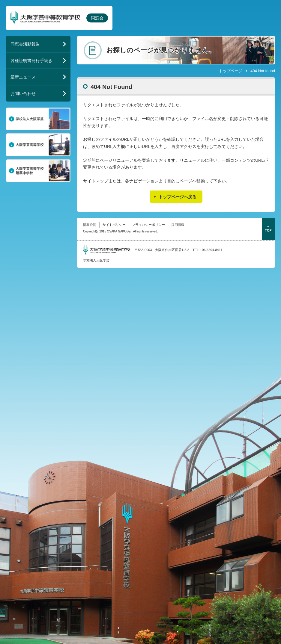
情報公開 (90, 225)
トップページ (231, 71)
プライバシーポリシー (148, 225)
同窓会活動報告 (25, 44)
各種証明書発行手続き (31, 61)
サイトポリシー (114, 225)
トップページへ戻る (178, 197)
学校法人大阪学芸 (96, 260)
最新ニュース (23, 77)
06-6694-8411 (212, 250)
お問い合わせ (23, 93)
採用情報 (178, 225)
